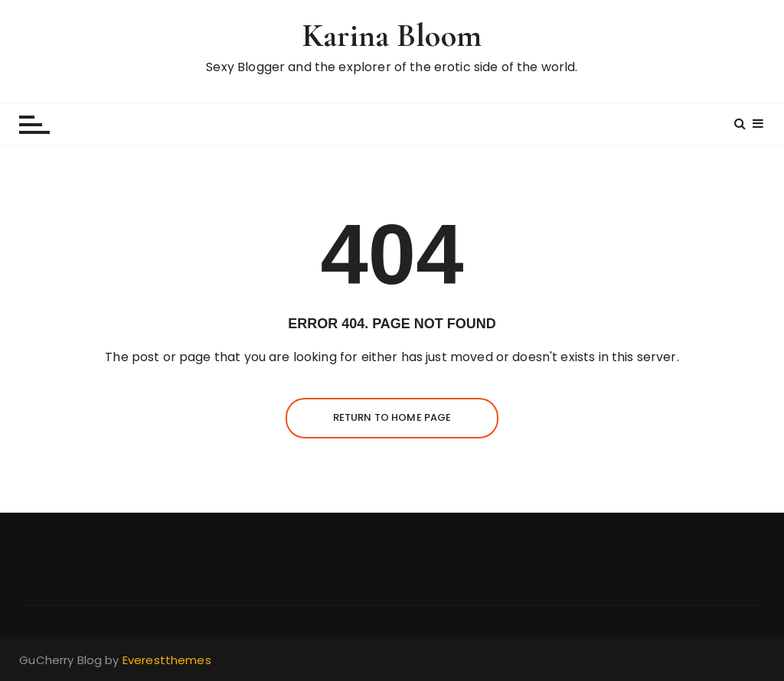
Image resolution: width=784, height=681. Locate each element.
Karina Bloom (392, 36)
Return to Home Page (392, 417)
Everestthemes (167, 660)
